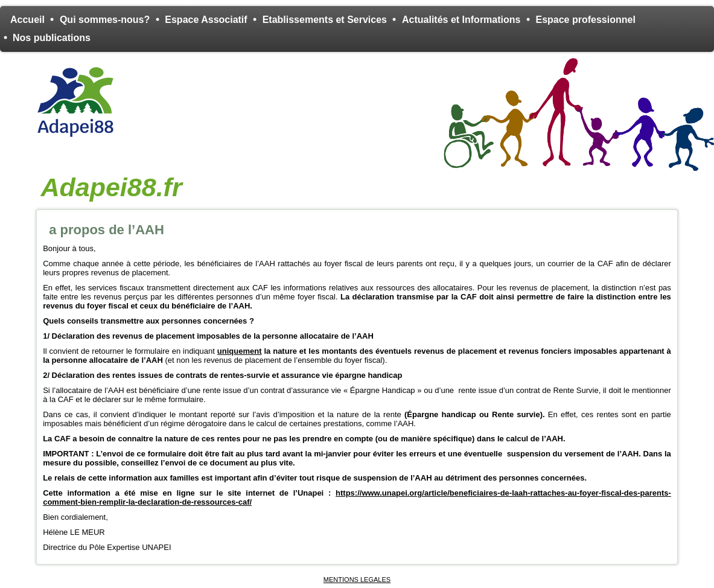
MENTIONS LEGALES (357, 580)
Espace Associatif (206, 20)
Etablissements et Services (325, 20)
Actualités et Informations (461, 20)
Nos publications (52, 38)
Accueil (27, 20)
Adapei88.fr (111, 187)
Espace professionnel (585, 20)
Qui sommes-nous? (105, 20)
